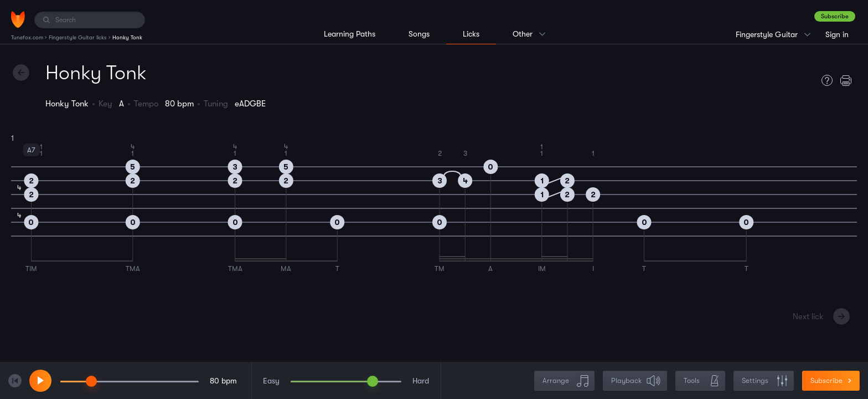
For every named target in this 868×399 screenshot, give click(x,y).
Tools (701, 381)
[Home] (18, 19)
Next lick (808, 316)
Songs (419, 34)
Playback (636, 381)
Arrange (565, 381)
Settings (765, 381)
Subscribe (835, 16)
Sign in (837, 34)
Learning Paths (350, 34)
